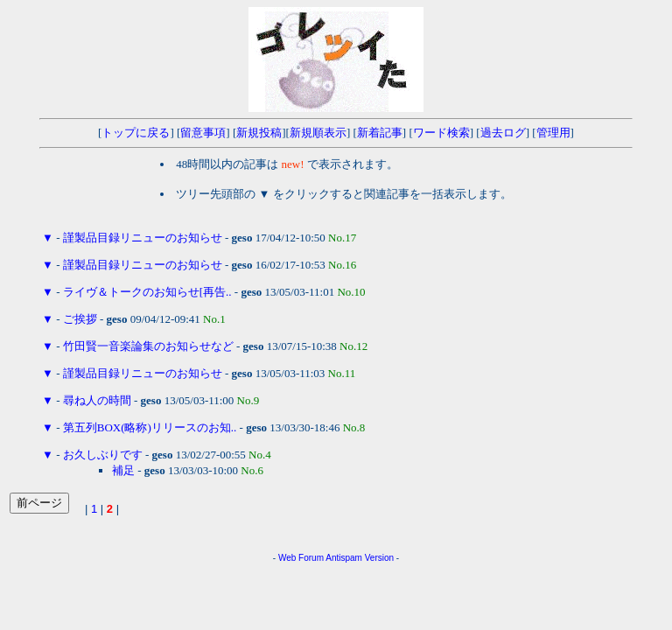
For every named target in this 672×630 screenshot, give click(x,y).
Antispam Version (360, 558)
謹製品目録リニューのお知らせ (143, 238)
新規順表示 (318, 133)
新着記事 (380, 133)
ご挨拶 (80, 319)
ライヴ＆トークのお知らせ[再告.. (147, 292)
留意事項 (203, 133)
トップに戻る (136, 133)
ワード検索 (441, 133)
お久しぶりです (103, 455)
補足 (123, 470)
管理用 (553, 133)
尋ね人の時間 (97, 400)
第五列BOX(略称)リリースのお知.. (150, 427)
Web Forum (301, 558)
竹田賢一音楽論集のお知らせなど (148, 346)
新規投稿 (259, 133)
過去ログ (503, 133)
